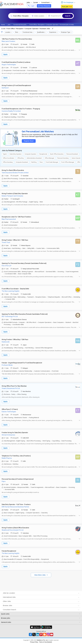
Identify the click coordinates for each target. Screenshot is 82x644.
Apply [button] (5, 54)
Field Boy (34, 162)
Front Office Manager (68, 162)
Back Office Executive (57, 154)
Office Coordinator (9, 158)
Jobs (29, 2)
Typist (5, 154)
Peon (41, 162)
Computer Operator (30, 154)
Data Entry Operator (16, 154)
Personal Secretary (63, 158)
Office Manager (49, 158)
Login (31, 6)
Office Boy (20, 158)
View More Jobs (40, 575)
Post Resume (44, 6)
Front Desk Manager (52, 162)
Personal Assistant (72, 154)
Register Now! (28, 141)
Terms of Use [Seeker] (46, 642)
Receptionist (43, 154)
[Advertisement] (41, 583)
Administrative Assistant (34, 158)
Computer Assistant (22, 162)
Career (36, 2)
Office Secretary (8, 162)
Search (68, 16)
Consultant (46, 2)
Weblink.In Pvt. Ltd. (42, 640)
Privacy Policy (34, 642)
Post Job (67, 7)
